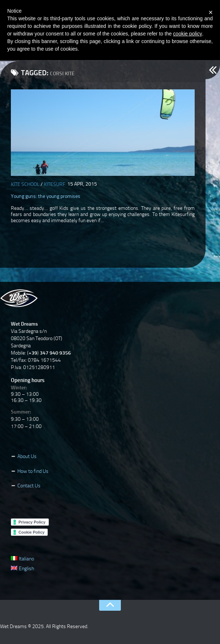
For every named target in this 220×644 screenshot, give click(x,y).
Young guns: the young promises (46, 196)
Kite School (25, 184)
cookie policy (187, 34)
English (22, 569)
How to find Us (33, 471)
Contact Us (29, 486)
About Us (27, 456)
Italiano (22, 559)
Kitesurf (54, 184)
